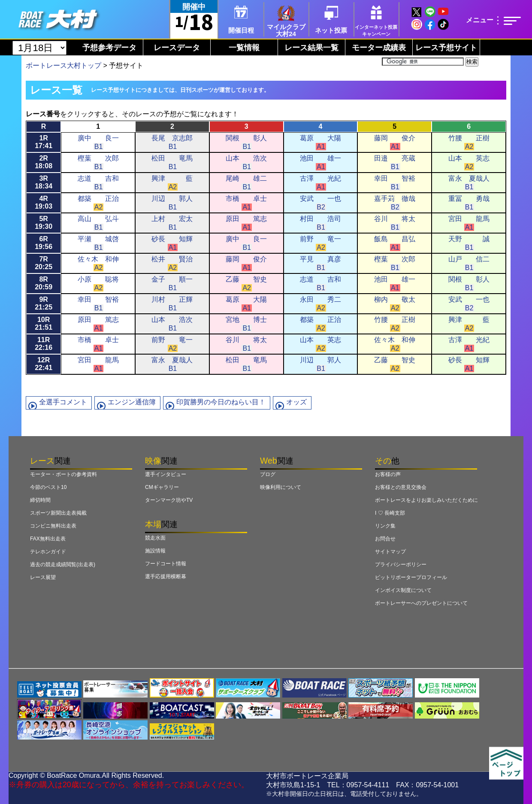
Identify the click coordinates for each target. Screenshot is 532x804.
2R (44, 162)
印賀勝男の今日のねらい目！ (221, 402)
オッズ (296, 402)
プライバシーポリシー (401, 564)
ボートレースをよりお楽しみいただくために (426, 500)
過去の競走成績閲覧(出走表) (63, 564)
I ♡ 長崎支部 (390, 513)
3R (44, 182)
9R (44, 303)
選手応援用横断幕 (166, 576)
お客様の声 (388, 474)
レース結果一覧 (311, 48)
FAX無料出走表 (48, 539)
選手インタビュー (166, 474)
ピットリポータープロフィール (411, 577)
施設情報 (155, 551)
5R (44, 223)
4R (44, 202)
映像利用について (281, 487)
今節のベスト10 (48, 487)
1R (44, 142)
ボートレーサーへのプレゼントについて (421, 603)
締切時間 (40, 500)
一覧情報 (244, 48)
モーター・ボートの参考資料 (63, 474)
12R (44, 364)
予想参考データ (109, 48)
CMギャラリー (162, 487)
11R (44, 344)
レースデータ (177, 48)
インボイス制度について (403, 590)
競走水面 (155, 538)
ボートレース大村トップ (63, 65)
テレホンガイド (48, 552)
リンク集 (385, 526)
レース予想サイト (446, 48)
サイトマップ (390, 552)
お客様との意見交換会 (401, 487)
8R (44, 283)
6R (44, 243)
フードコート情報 (166, 564)
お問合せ (385, 539)
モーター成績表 (379, 48)
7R (44, 263)
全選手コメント (63, 402)
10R (44, 323)
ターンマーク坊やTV (169, 500)
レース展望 (43, 577)
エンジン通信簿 (132, 402)
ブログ (268, 474)
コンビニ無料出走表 (53, 526)
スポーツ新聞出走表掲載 (58, 513)
